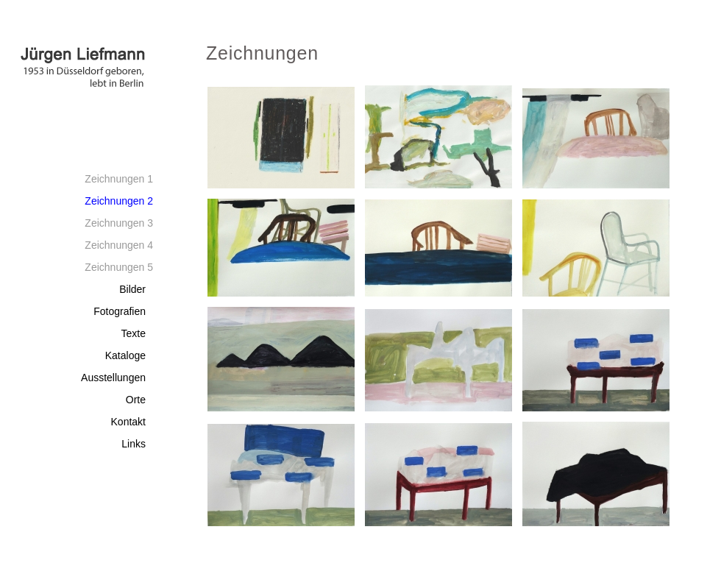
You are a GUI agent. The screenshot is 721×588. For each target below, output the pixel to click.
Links (134, 444)
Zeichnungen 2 (119, 201)
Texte (134, 333)
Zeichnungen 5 (119, 267)
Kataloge (125, 355)
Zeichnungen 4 (119, 245)
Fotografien (120, 311)
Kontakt (128, 422)
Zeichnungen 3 (119, 223)
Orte (136, 400)
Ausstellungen (113, 378)
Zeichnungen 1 (119, 179)
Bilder (132, 289)
